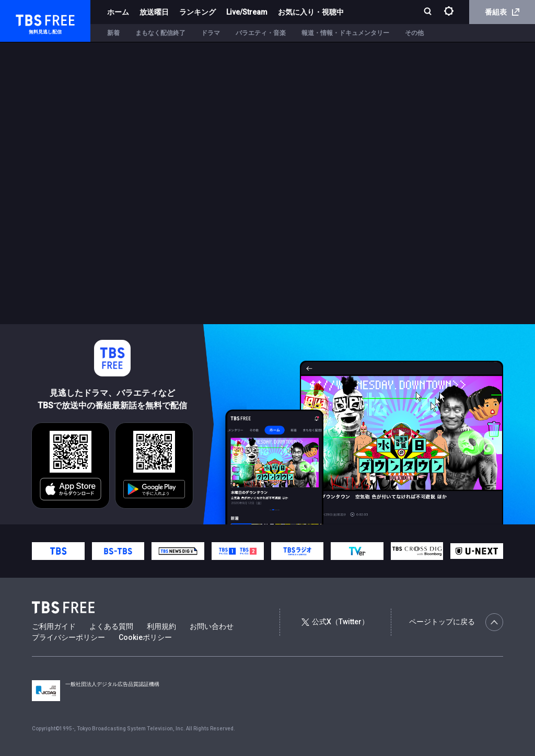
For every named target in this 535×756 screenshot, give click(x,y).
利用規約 (161, 626)
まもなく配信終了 (160, 33)
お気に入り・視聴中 (311, 12)
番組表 (502, 12)
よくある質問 (111, 626)
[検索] (429, 12)
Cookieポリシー (145, 637)
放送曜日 (154, 12)
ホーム (118, 12)
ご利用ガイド (54, 626)
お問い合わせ (212, 626)
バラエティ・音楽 (261, 33)
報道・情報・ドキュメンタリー (345, 33)
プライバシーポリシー (68, 637)
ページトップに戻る (456, 622)
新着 (113, 33)
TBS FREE (28, 19)
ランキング (197, 12)
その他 (414, 33)
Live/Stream (247, 12)
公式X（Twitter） (335, 622)
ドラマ (211, 33)
